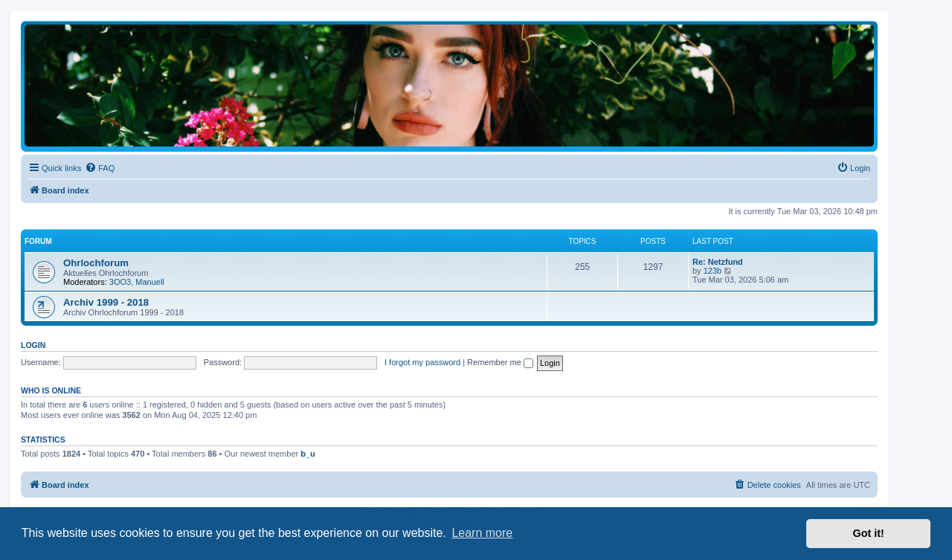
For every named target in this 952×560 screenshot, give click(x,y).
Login (33, 345)
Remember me (500, 362)
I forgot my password (422, 362)
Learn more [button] (482, 533)
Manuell (150, 282)
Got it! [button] (869, 533)
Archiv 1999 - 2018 (106, 302)
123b (713, 271)
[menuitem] (100, 168)
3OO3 (120, 282)
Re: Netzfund (718, 262)
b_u (308, 454)
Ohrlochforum (96, 263)
